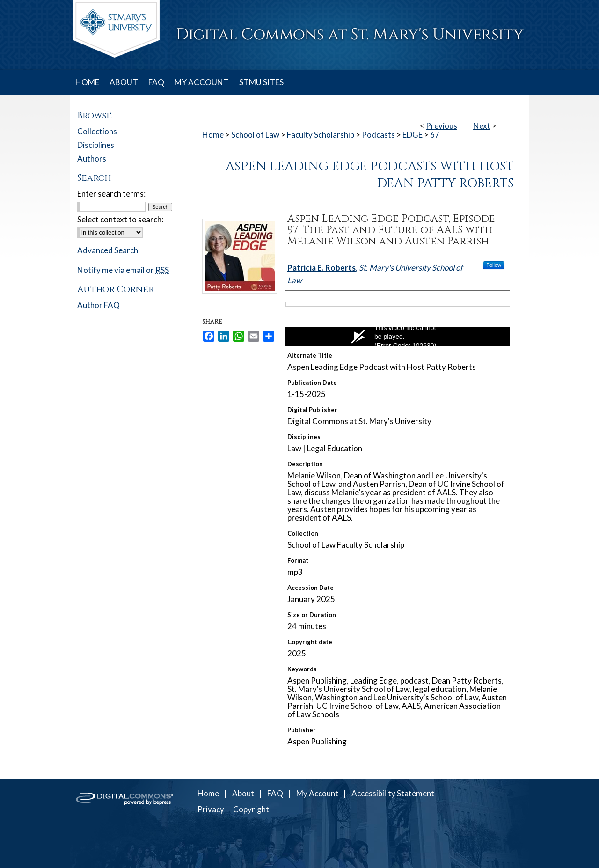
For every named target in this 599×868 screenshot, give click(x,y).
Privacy (211, 809)
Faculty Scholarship (321, 135)
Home (213, 135)
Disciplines (96, 145)
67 (435, 135)
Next (482, 126)
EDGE (413, 135)
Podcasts (378, 135)
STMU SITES (261, 82)
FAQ (275, 793)
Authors (92, 158)
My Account (317, 793)
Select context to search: (120, 219)
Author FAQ (99, 305)
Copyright (251, 809)
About (243, 793)
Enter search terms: (111, 194)
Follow (494, 265)
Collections (97, 131)
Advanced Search (108, 250)
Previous (442, 126)
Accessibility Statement (393, 793)
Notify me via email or (123, 270)
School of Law (255, 135)
